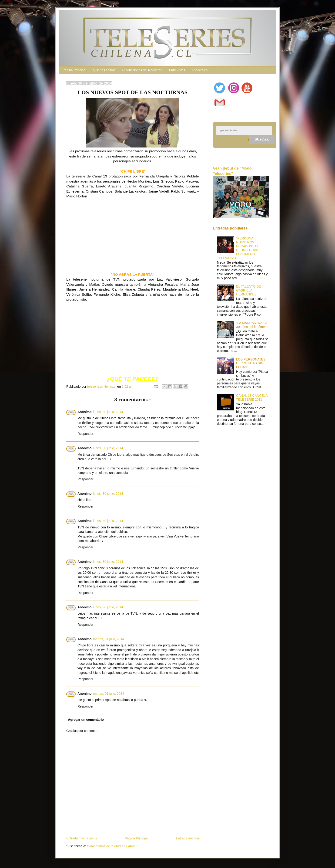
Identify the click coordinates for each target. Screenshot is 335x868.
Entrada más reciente (82, 838)
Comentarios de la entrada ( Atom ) (112, 846)
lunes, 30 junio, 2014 (108, 412)
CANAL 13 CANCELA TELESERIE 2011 (252, 398)
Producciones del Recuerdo (142, 70)
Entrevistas (177, 70)
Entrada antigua (187, 838)
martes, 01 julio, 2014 (109, 639)
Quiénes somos (104, 70)
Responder (85, 434)
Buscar (262, 139)
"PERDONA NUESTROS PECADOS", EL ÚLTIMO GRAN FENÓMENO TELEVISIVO (238, 248)
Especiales (200, 70)
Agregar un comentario (86, 720)
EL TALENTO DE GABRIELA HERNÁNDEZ (249, 290)
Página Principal (74, 70)
